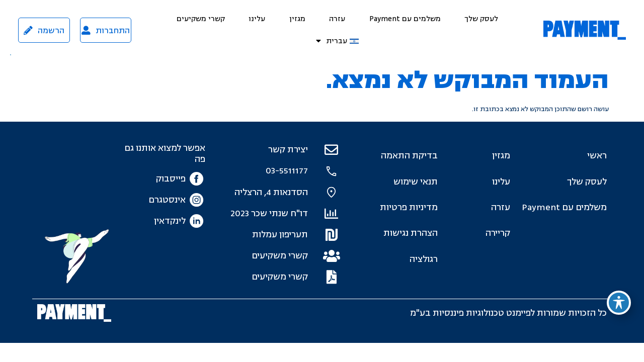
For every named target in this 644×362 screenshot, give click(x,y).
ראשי (597, 156)
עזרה (337, 19)
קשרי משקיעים (201, 19)
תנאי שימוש (416, 182)
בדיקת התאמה (409, 156)
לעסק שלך (481, 19)
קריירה (498, 233)
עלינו (257, 19)
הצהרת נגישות (411, 233)
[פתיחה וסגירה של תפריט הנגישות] (619, 303)
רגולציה (424, 259)
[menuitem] (338, 41)
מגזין (297, 19)
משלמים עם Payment (405, 19)
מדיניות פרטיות (409, 207)
